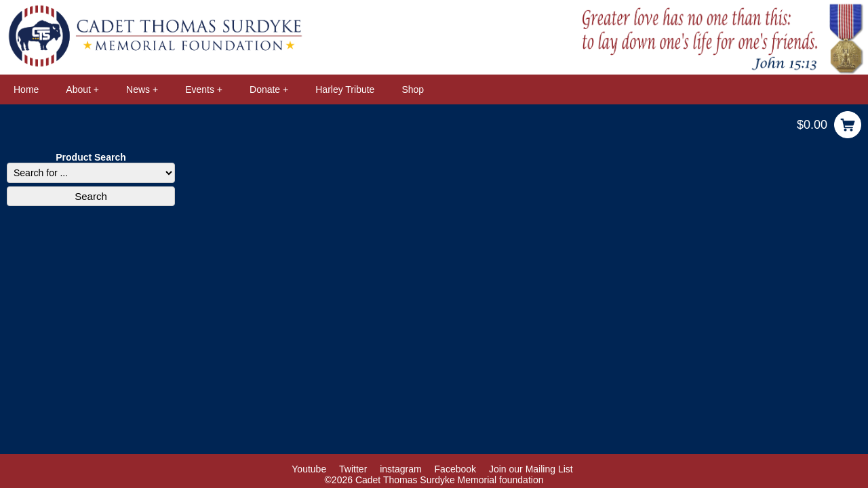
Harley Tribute (345, 89)
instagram (400, 469)
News (138, 89)
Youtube (309, 469)
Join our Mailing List (531, 469)
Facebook (455, 469)
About (78, 89)
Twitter (353, 469)
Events (200, 89)
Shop (413, 89)
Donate (265, 89)
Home (26, 89)
